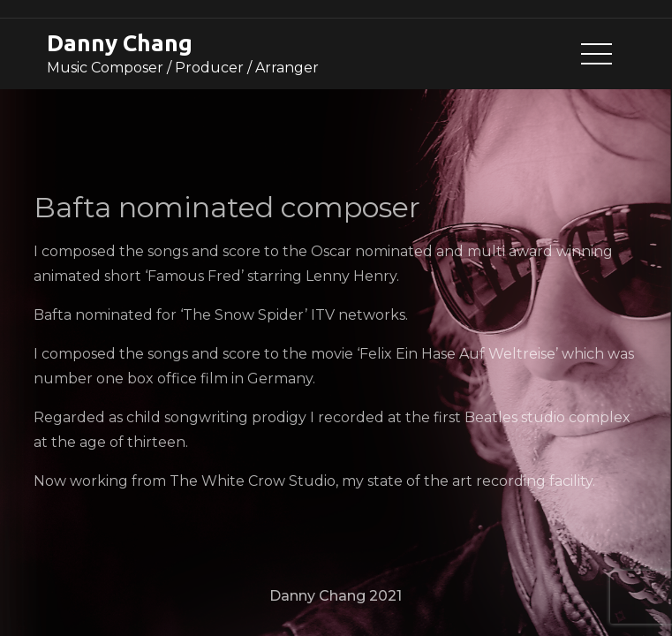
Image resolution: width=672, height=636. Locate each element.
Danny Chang (120, 43)
